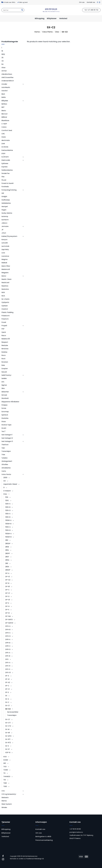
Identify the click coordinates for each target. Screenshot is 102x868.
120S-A (8, 504)
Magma (4, 259)
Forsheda (5, 187)
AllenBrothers (7, 74)
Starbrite (5, 418)
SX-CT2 (8, 726)
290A (7, 567)
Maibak (4, 263)
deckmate (6, 140)
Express (4, 167)
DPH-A (8, 626)
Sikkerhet (5, 392)
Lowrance (5, 256)
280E (7, 547)
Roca (3, 355)
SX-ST (8, 749)
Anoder (4, 84)
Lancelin (5, 243)
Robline (4, 352)
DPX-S (8, 669)
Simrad (4, 395)
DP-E (7, 603)
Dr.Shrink (5, 147)
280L (7, 550)
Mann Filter (6, 266)
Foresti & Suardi (7, 183)
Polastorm (6, 316)
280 (7, 540)
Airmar (4, 71)
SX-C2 (8, 709)
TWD (5, 786)
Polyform (5, 319)
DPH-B (8, 630)
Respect (5, 342)
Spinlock (5, 415)
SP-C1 (7, 689)
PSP (3, 329)
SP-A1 (7, 679)
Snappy (4, 405)
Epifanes (5, 163)
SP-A (7, 676)
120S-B (8, 507)
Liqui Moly (5, 249)
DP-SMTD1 (9, 623)
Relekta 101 (6, 339)
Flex (3, 177)
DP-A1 (8, 577)
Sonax (4, 408)
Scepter (5, 369)
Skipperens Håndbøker (10, 402)
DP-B (7, 583)
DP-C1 (8, 593)
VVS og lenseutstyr (9, 794)
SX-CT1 (8, 723)
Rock (3, 359)
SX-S (7, 746)
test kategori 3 (7, 441)
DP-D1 (8, 600)
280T (7, 557)
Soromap (5, 412)
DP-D (7, 596)
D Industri (7, 491)
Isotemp (5, 216)
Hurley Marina (7, 213)
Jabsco (4, 223)
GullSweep (6, 200)
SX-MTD (8, 736)
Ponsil (4, 322)
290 (7, 563)
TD (4, 773)
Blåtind (4, 117)
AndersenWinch (8, 81)
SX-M (7, 729)
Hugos (4, 210)
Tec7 (3, 431)
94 (2, 64)
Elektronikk (6, 160)
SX (6, 696)
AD (5, 481)
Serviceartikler (13, 712)
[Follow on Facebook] (97, 2)
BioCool (4, 114)
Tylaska (4, 458)
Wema (4, 801)
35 (2, 58)
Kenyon (4, 240)
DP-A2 (8, 580)
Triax (3, 455)
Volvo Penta (47, 32)
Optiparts (5, 302)
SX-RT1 (8, 739)
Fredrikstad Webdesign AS (35, 859)
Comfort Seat (7, 130)
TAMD (6, 770)
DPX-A (8, 663)
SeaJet (4, 372)
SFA (3, 382)
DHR (3, 144)
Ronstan (5, 362)
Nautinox (5, 286)
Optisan (5, 306)
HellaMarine (6, 203)
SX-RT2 (8, 743)
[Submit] (22, 10)
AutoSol (4, 91)
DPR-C (8, 646)
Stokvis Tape (6, 425)
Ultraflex (5, 464)
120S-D (8, 510)
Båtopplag (40, 18)
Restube (5, 345)
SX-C (7, 702)
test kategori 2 (7, 438)
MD (5, 763)
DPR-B (8, 643)
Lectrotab (5, 246)
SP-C (7, 686)
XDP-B (8, 752)
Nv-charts (5, 299)
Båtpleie (5, 101)
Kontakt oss (91, 2)
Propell (4, 326)
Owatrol (5, 309)
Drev (57, 32)
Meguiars (5, 273)
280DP (8, 544)
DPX (7, 659)
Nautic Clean (6, 279)
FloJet (4, 180)
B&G (3, 94)
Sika (3, 388)
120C (7, 500)
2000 (5, 478)
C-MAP (4, 124)
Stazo (4, 421)
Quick (4, 332)
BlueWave (5, 120)
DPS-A (8, 653)
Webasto (5, 798)
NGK (3, 292)
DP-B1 (8, 586)
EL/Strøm (5, 157)
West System (7, 804)
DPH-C (8, 633)
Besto (4, 111)
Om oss (82, 2)
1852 (3, 54)
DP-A (7, 573)
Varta (4, 471)
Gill (3, 193)
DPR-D (8, 649)
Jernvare (5, 226)
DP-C (7, 590)
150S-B (8, 530)
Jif (2, 230)
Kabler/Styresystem (9, 236)
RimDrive (5, 349)
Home (37, 32)
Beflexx (4, 104)
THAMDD (7, 776)
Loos (3, 253)
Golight (4, 196)
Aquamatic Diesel (10, 484)
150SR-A (8, 534)
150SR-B (8, 537)
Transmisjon (6, 451)
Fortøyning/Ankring (9, 190)
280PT (8, 553)
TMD (5, 783)
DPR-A (8, 639)
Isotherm (5, 220)
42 (2, 61)
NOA (3, 296)
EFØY (3, 154)
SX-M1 (8, 733)
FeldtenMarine (7, 170)
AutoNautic (6, 87)
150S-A (8, 527)
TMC (3, 448)
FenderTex (6, 173)
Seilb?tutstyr (6, 375)
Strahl (4, 428)
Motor (4, 276)
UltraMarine (6, 468)
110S (7, 497)
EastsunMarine (7, 150)
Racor (4, 335)
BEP (3, 107)
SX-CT (8, 719)
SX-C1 (7, 706)
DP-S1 (7, 613)
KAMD (6, 760)
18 (2, 51)
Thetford (5, 445)
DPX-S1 (8, 673)
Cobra (4, 127)
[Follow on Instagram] (99, 2)
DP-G (7, 606)
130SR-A (8, 520)
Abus (3, 68)
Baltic (4, 97)
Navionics (5, 289)
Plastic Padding (7, 312)
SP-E (7, 692)
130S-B (8, 517)
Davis (4, 137)
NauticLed (5, 283)
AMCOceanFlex (7, 77)
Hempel (5, 207)
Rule (3, 365)
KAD (5, 757)
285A (7, 560)
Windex (4, 807)
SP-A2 (8, 682)
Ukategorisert (7, 461)
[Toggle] (23, 84)
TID (5, 780)
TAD (5, 767)
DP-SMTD (9, 620)
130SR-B (8, 524)
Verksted (63, 18)
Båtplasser (52, 18)
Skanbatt (5, 398)
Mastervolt (6, 269)
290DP (8, 570)
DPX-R (8, 666)
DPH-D (8, 636)
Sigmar (4, 385)
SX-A (7, 699)
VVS (3, 791)
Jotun (4, 233)
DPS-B (8, 656)
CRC (3, 134)
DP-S (7, 610)
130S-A (8, 514)
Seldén (4, 378)
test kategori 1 (7, 435)
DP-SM (8, 616)
